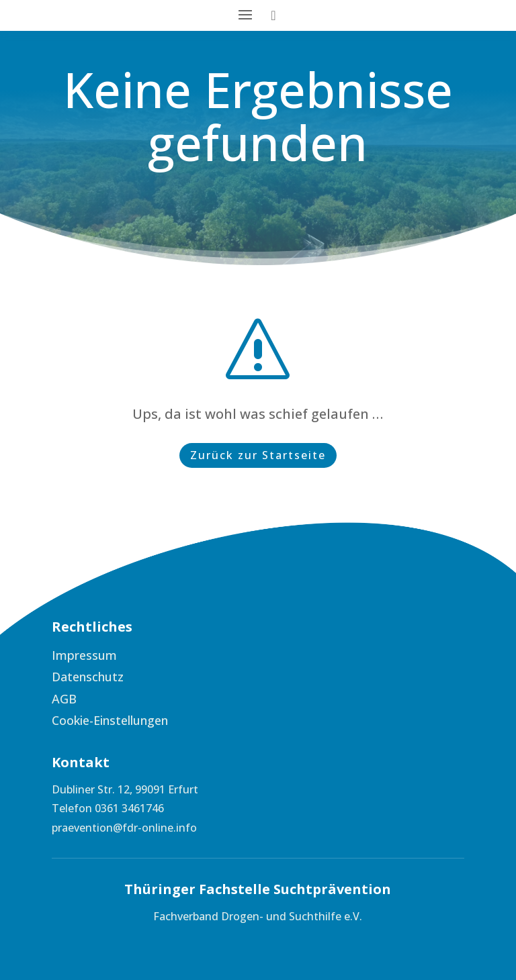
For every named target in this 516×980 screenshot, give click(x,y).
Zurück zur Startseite (258, 455)
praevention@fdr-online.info (124, 828)
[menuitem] (149, 655)
